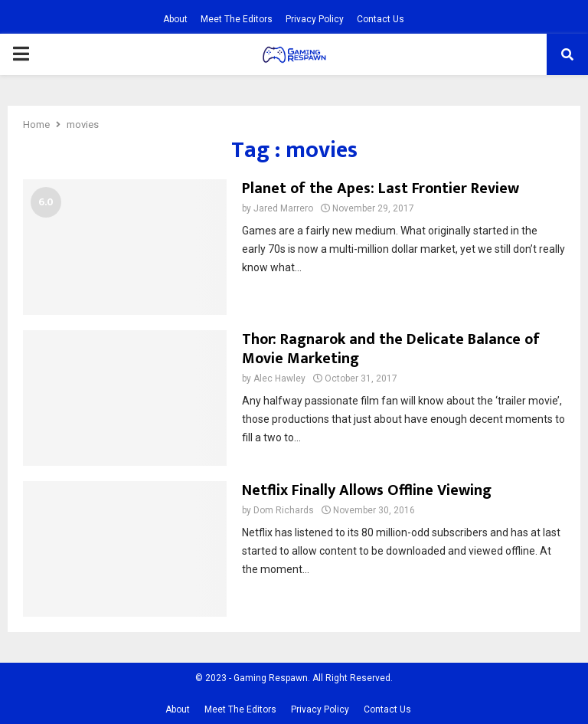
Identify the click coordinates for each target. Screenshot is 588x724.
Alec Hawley (279, 378)
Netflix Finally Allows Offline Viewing (367, 490)
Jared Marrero (283, 208)
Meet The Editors (237, 19)
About (175, 19)
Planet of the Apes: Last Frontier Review (381, 188)
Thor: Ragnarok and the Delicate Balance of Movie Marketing (391, 349)
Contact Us (381, 19)
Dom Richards (284, 510)
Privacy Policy (315, 19)
